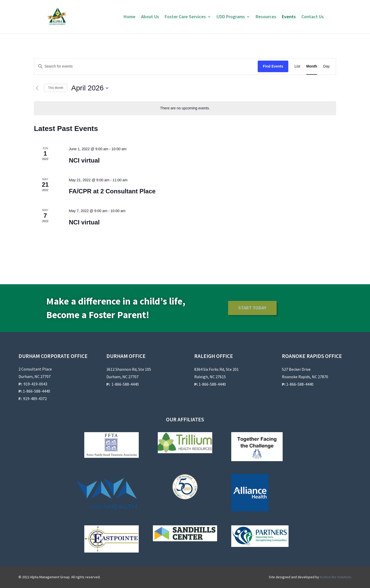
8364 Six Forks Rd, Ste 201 (216, 369)
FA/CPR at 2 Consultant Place (112, 191)
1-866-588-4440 (34, 391)
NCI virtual (84, 160)
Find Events (273, 66)
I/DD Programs (231, 17)
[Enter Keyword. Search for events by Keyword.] (146, 66)
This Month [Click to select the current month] (56, 88)
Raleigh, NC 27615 (210, 377)
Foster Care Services (185, 17)
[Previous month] (37, 88)
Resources (266, 17)
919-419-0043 (35, 384)
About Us (150, 17)
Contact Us (313, 17)
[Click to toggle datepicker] (90, 88)
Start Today (218, 308)
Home (129, 17)
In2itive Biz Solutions (336, 577)
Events (289, 17)
